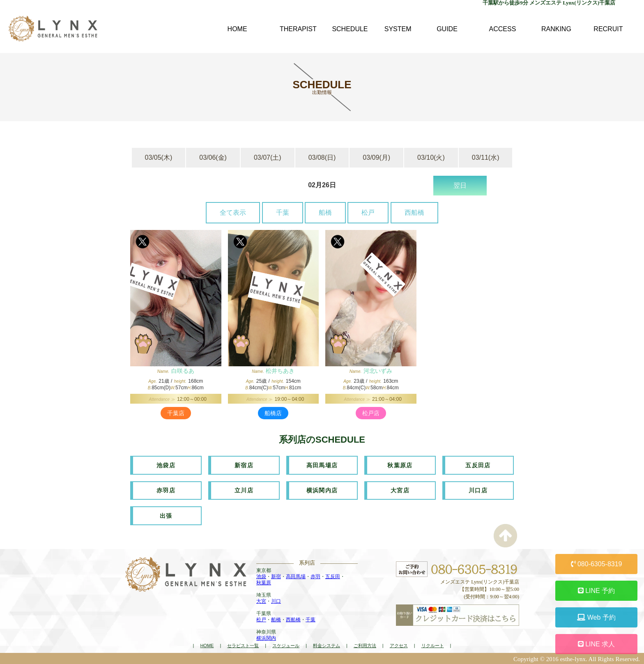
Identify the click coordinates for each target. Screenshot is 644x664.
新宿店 (244, 465)
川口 (276, 600)
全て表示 (233, 213)
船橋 (325, 213)
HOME (207, 645)
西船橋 (414, 213)
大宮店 (400, 490)
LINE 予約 (596, 591)
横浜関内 (266, 637)
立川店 (244, 490)
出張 (166, 515)
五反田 (333, 576)
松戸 (368, 213)
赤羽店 (166, 490)
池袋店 (166, 465)
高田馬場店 (322, 465)
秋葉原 (264, 582)
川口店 (478, 490)
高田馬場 (296, 576)
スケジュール (286, 645)
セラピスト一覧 (243, 645)
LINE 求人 (596, 644)
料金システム (327, 645)
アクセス (399, 645)
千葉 (283, 213)
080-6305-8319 (597, 564)
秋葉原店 (400, 465)
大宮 (261, 600)
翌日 (460, 185)
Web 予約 (596, 617)
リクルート (433, 645)
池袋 (261, 576)
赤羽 (315, 576)
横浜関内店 (322, 490)
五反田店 (478, 465)
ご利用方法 (365, 645)
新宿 (276, 576)
